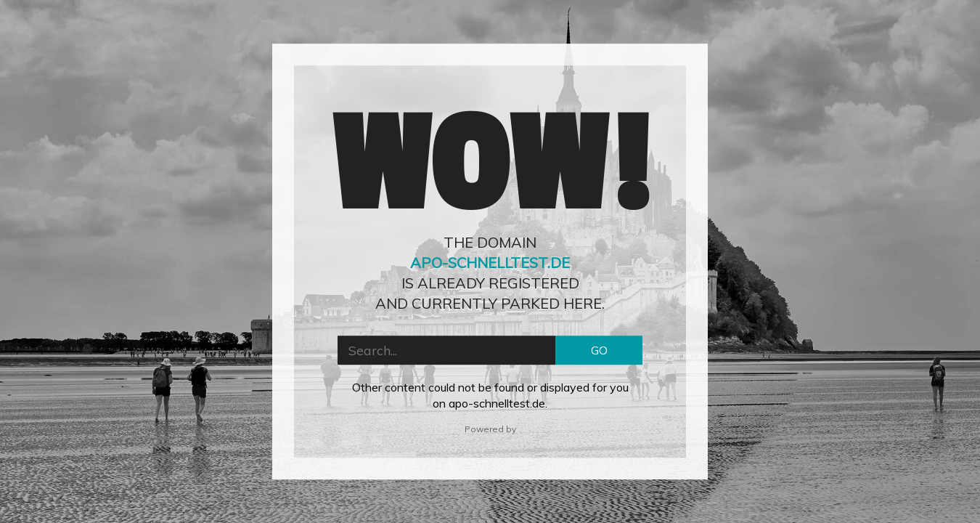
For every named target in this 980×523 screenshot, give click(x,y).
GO (599, 350)
